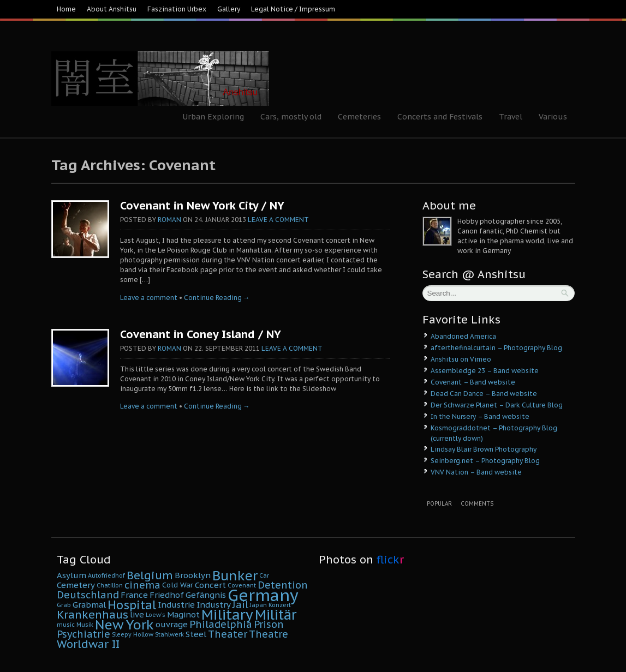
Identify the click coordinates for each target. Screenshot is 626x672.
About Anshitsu (112, 9)
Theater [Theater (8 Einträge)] (228, 634)
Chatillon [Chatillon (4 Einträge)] (110, 585)
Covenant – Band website (473, 382)
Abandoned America (463, 336)
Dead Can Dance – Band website (484, 394)
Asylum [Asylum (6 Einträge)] (71, 575)
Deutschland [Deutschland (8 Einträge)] (88, 595)
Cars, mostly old (291, 117)
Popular (439, 504)
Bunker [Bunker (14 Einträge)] (235, 575)
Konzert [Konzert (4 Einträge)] (280, 605)
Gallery (229, 9)
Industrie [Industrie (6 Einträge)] (176, 605)
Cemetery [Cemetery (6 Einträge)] (76, 585)
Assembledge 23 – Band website (485, 371)
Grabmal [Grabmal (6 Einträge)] (89, 605)
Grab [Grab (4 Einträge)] (64, 605)
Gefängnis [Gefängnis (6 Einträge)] (206, 595)
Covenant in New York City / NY (202, 206)
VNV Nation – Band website (476, 472)
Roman (169, 220)
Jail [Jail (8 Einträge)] (240, 605)
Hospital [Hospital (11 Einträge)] (132, 605)
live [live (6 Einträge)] (137, 614)
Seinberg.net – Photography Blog (485, 461)
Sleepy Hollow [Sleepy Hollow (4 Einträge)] (133, 634)
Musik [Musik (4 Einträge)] (85, 625)
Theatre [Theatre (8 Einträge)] (269, 634)
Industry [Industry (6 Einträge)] (214, 605)
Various (553, 117)
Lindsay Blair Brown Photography (484, 449)
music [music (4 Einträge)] (66, 625)
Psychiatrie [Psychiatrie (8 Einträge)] (84, 634)
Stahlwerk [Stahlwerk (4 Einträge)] (169, 634)
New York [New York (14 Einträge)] (124, 625)
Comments (477, 504)
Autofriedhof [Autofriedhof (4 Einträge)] (106, 575)
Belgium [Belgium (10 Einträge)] (150, 575)
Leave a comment (278, 220)
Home (66, 9)
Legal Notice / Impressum (293, 9)
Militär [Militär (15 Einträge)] (276, 615)
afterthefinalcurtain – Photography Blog (496, 348)
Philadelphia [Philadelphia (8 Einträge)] (221, 624)
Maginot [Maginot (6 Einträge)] (183, 614)
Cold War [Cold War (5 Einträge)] (178, 585)
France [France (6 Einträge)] (134, 595)
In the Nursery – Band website (480, 416)
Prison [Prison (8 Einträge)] (269, 624)
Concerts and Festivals (440, 117)
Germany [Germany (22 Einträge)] (263, 595)
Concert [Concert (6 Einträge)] (210, 585)
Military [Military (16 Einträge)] (227, 614)
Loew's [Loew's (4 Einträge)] (156, 615)
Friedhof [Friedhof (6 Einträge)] (167, 595)
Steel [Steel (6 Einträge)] (196, 634)
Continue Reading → (217, 298)
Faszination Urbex (177, 9)
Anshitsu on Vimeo (461, 359)
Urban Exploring (213, 117)
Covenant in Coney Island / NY (201, 334)
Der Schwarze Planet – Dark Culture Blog (497, 405)
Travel (511, 117)
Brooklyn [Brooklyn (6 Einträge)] (193, 575)
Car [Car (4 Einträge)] (264, 575)
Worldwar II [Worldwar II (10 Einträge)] (88, 644)
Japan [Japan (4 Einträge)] (258, 605)
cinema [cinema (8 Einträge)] (142, 585)
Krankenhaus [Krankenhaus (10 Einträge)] (93, 614)
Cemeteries (359, 117)
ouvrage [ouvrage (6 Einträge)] (172, 624)
